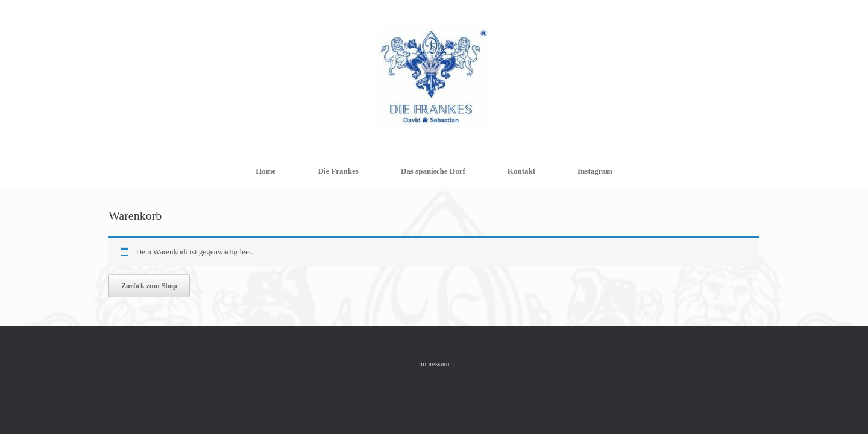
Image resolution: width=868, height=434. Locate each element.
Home (266, 171)
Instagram (595, 171)
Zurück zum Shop (149, 286)
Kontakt (521, 171)
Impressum (434, 364)
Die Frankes (338, 171)
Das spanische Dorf (433, 171)
